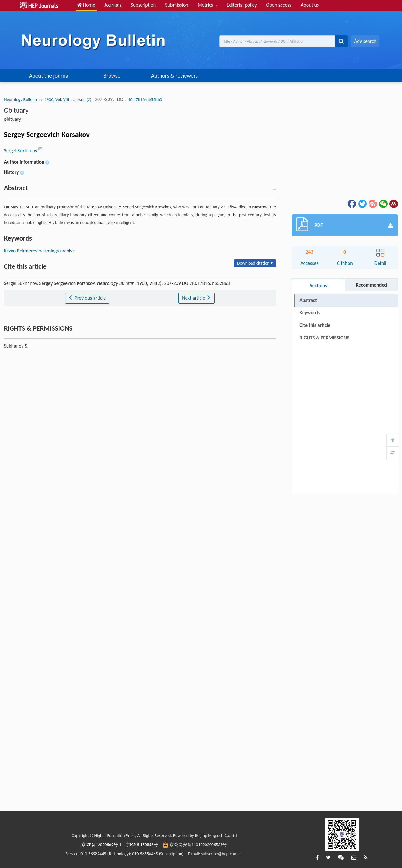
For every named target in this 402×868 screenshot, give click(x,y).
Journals (113, 5)
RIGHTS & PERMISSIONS (324, 338)
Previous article (87, 298)
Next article (196, 298)
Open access (279, 5)
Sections (318, 285)
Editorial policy (242, 5)
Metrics (208, 5)
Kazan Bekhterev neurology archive (40, 251)
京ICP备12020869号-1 (101, 845)
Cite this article (315, 325)
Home (86, 5)
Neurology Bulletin (21, 100)
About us (310, 5)
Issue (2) (84, 100)
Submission (177, 5)
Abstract (308, 300)
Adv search (365, 41)
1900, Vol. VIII (57, 100)
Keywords (310, 313)
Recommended (371, 285)
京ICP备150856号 (142, 845)
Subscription (143, 5)
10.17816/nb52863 (145, 100)
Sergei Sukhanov (21, 151)
